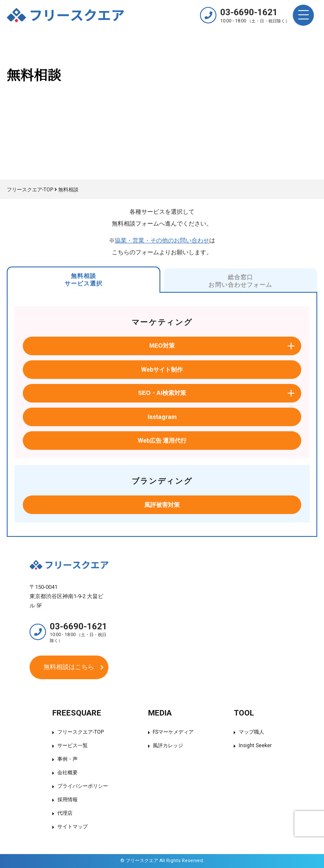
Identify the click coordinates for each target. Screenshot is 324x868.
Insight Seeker (255, 746)
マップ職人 (251, 732)
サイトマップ (73, 827)
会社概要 (67, 773)
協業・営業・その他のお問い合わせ (162, 240)
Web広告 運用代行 (162, 441)
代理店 (65, 814)
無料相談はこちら (69, 667)
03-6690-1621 (255, 15)
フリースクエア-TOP (81, 732)
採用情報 (67, 800)
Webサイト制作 (162, 370)
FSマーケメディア (173, 732)
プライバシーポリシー (83, 786)
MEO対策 (162, 346)
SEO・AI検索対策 (162, 393)
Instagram (162, 417)
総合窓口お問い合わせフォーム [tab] (240, 281)
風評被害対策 (162, 505)
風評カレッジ (168, 746)
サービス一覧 (73, 746)
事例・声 (67, 759)
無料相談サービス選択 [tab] (84, 280)
